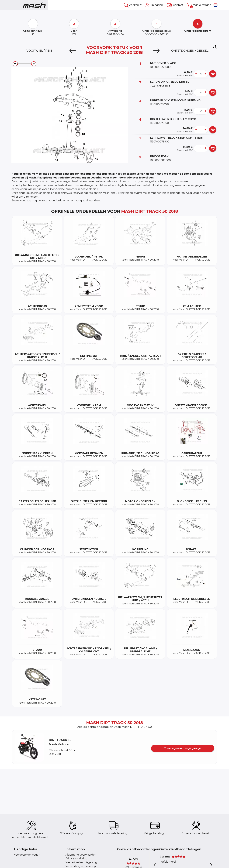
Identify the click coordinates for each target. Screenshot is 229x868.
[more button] (205, 74)
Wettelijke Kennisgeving (81, 862)
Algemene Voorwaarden (81, 855)
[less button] (196, 74)
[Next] (156, 51)
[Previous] (73, 51)
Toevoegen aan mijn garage (183, 748)
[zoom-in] (34, 64)
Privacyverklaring (76, 859)
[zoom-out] (15, 64)
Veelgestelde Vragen (27, 855)
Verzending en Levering (81, 866)
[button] (215, 47)
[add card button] (213, 74)
